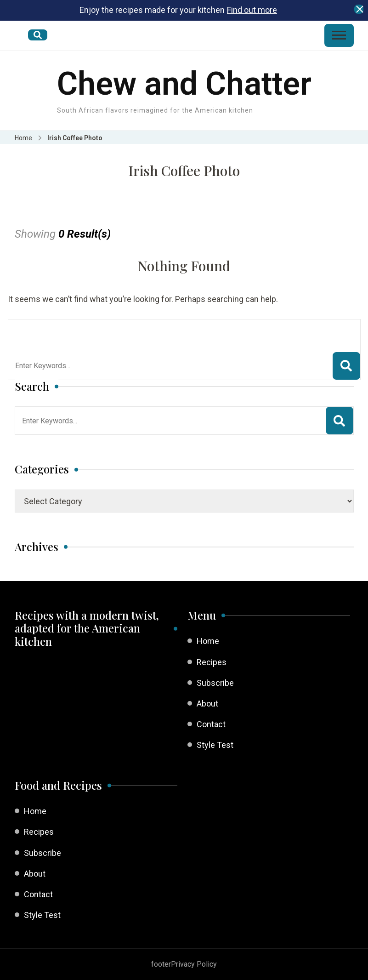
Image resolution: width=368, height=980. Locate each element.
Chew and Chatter (184, 84)
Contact (211, 724)
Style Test (215, 745)
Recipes (212, 662)
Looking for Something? (82, 331)
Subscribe (215, 683)
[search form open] (38, 35)
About (207, 704)
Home (208, 641)
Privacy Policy (194, 964)
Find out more (252, 10)
